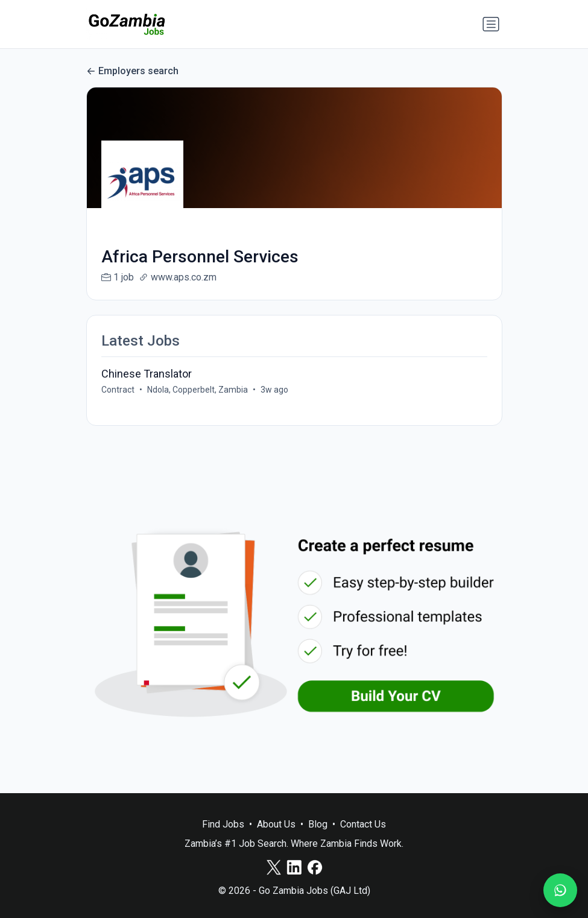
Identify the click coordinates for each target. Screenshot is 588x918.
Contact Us (363, 824)
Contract (118, 390)
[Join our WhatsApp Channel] (560, 890)
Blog (318, 824)
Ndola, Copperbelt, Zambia (198, 390)
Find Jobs (223, 824)
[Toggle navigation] (491, 24)
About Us (276, 824)
